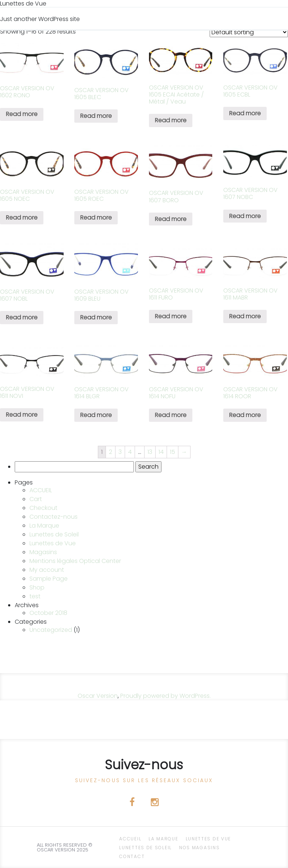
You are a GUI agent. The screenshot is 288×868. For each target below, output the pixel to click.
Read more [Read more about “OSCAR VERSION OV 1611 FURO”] (171, 316)
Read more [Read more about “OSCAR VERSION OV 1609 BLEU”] (96, 317)
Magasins (43, 552)
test (35, 596)
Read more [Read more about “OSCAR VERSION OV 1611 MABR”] (245, 316)
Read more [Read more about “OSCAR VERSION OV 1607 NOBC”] (245, 216)
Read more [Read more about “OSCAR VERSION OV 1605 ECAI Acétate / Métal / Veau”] (171, 120)
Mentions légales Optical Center (75, 561)
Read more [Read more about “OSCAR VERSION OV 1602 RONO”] (22, 114)
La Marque (44, 526)
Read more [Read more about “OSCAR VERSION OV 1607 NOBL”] (22, 317)
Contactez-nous (54, 517)
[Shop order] (249, 32)
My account (47, 570)
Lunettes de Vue (53, 543)
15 (173, 452)
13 (150, 452)
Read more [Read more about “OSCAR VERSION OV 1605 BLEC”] (96, 116)
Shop (37, 587)
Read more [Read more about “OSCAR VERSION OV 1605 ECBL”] (245, 113)
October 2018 (48, 613)
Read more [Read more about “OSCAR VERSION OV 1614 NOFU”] (171, 415)
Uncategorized (51, 630)
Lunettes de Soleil (54, 534)
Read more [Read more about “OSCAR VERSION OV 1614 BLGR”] (96, 415)
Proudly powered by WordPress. (166, 696)
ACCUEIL (41, 490)
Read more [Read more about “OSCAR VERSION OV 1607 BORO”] (171, 219)
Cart (36, 499)
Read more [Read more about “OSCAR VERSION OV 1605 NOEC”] (22, 218)
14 (161, 452)
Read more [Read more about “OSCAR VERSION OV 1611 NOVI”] (22, 415)
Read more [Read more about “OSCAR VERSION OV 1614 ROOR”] (245, 415)
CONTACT (132, 856)
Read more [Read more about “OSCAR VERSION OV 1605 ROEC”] (96, 218)
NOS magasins (199, 848)
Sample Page (49, 579)
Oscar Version (98, 696)
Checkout (43, 508)
